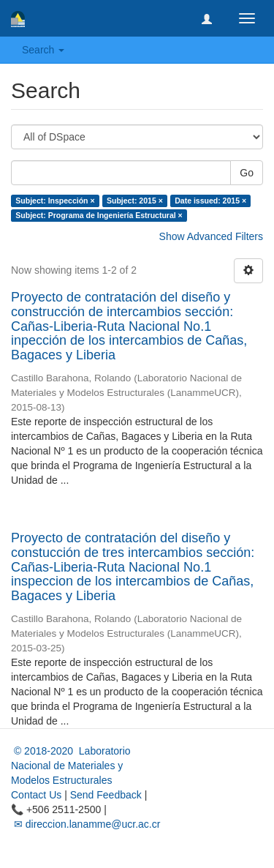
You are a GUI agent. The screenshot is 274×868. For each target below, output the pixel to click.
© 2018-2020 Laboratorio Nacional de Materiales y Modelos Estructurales (71, 766)
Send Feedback (106, 795)
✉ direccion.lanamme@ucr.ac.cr (85, 824)
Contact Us (36, 795)
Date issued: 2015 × (210, 201)
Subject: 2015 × (135, 201)
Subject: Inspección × (55, 201)
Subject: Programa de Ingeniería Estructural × (99, 215)
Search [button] (43, 50)
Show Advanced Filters (211, 236)
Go (247, 173)
